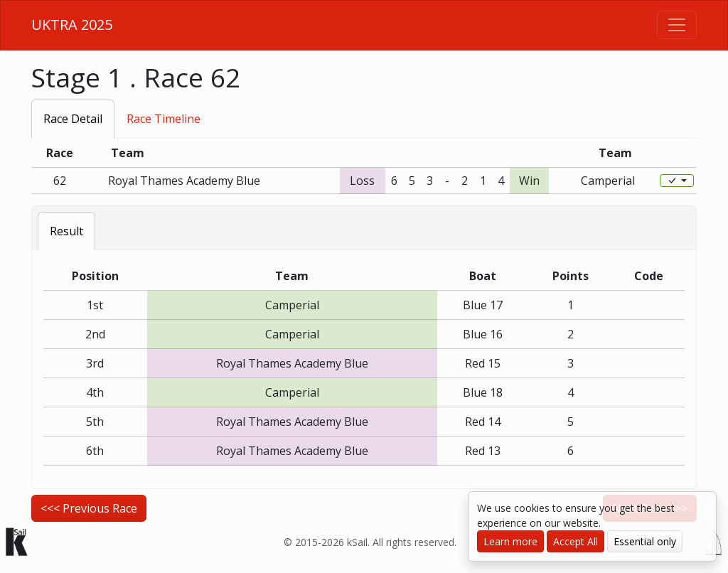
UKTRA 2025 (72, 25)
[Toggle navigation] (677, 25)
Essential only (645, 541)
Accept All (576, 541)
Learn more (510, 541)
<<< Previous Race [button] (89, 508)
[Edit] (677, 181)
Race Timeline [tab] (164, 119)
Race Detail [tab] (73, 119)
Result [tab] (66, 231)
